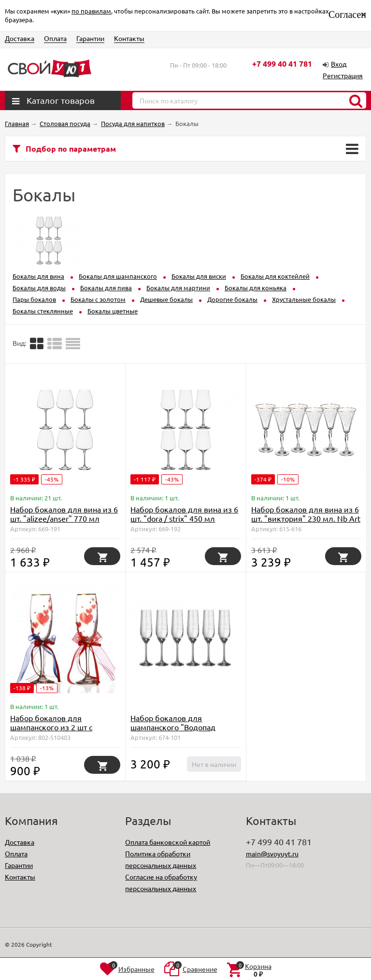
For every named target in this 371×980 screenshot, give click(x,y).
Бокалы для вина (38, 276)
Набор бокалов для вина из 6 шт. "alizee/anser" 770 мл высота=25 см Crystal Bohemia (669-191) (64, 523)
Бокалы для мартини (178, 288)
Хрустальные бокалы (304, 299)
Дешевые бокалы (166, 299)
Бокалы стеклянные (43, 311)
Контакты (129, 38)
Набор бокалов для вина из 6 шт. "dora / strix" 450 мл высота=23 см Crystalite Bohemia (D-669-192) (184, 523)
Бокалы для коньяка (256, 288)
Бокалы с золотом (98, 299)
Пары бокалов (34, 299)
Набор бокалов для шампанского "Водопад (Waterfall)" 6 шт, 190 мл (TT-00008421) (181, 731)
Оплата (55, 38)
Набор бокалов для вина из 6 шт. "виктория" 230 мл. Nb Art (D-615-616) (306, 518)
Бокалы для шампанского (118, 276)
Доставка (20, 38)
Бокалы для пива (106, 288)
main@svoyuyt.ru (272, 853)
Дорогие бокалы (232, 299)
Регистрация (343, 75)
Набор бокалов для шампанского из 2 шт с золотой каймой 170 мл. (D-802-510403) (61, 731)
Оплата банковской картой (168, 842)
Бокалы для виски (199, 276)
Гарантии (90, 38)
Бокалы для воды (39, 288)
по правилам (91, 11)
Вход (339, 64)
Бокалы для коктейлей (275, 276)
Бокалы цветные (113, 311)
